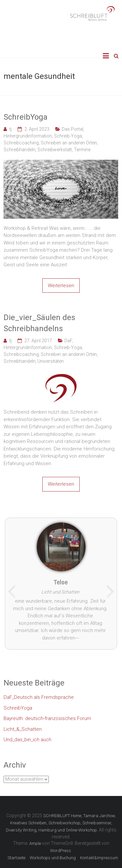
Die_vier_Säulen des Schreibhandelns (39, 323)
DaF (68, 341)
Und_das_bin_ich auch (27, 740)
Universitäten (51, 361)
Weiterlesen (61, 286)
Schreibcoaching (21, 143)
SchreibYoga (26, 117)
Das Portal (73, 129)
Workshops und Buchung (53, 858)
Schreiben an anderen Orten (69, 143)
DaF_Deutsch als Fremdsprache (39, 697)
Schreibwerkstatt (55, 150)
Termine (82, 150)
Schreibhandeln (20, 150)
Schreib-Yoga (68, 136)
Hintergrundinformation (28, 136)
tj (11, 129)
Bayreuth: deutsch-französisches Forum (47, 718)
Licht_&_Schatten (23, 729)
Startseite (16, 858)
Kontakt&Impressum (99, 858)
